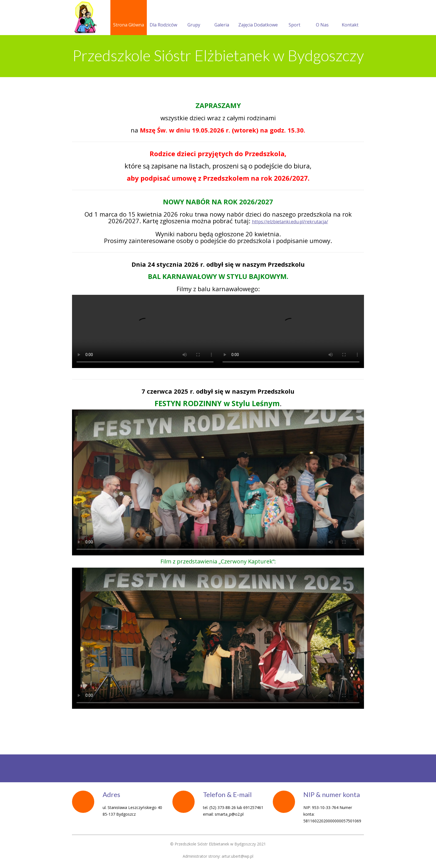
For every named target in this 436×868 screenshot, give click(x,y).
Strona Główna (129, 18)
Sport (294, 18)
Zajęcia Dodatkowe (258, 18)
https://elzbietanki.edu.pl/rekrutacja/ (290, 222)
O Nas (322, 18)
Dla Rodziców (163, 18)
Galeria (222, 18)
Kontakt (350, 18)
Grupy (194, 18)
